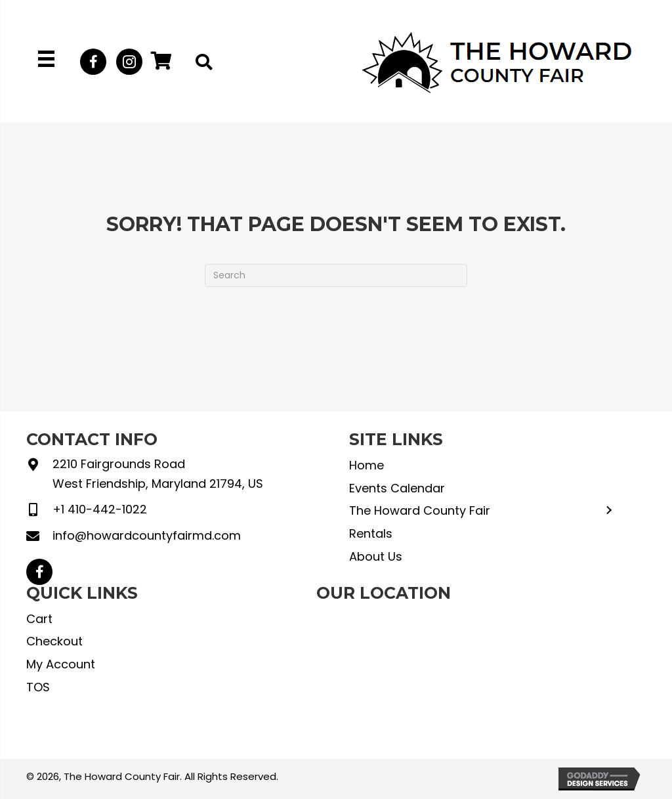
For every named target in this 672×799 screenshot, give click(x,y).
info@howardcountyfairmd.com (147, 535)
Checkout (54, 641)
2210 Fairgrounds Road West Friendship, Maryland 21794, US (158, 474)
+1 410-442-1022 (100, 509)
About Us (376, 556)
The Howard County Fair (420, 510)
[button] (93, 62)
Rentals (371, 533)
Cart (39, 619)
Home (367, 465)
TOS (38, 687)
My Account (61, 664)
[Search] (336, 275)
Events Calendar (397, 488)
